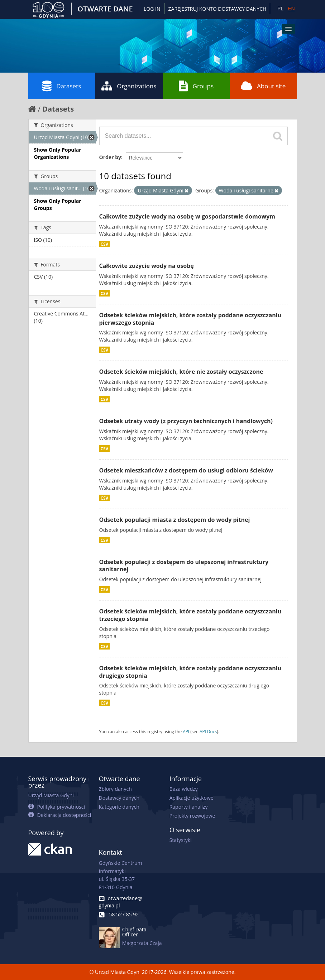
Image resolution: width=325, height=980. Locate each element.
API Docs (208, 731)
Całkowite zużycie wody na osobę (147, 266)
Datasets (62, 86)
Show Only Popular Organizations (58, 153)
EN (291, 9)
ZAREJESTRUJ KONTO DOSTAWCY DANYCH (218, 9)
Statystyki (181, 840)
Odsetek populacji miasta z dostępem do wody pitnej (175, 520)
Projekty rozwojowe (192, 816)
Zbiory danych (115, 789)
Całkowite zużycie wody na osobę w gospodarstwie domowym (187, 216)
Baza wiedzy (184, 789)
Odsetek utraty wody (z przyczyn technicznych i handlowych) (186, 421)
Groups (196, 86)
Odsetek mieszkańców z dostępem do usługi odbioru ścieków (186, 470)
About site (263, 86)
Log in (152, 9)
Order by (110, 157)
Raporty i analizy (189, 807)
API (186, 731)
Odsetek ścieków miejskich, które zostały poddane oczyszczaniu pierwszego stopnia (190, 319)
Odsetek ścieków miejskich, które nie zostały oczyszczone (181, 372)
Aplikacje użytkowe (192, 798)
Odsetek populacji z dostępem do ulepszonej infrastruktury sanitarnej (184, 566)
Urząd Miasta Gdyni (51, 795)
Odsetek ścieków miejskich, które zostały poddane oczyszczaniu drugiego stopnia (190, 672)
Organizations (129, 86)
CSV (105, 244)
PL (280, 9)
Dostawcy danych (119, 798)
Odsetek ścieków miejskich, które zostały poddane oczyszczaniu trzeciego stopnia (190, 615)
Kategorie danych (119, 807)
